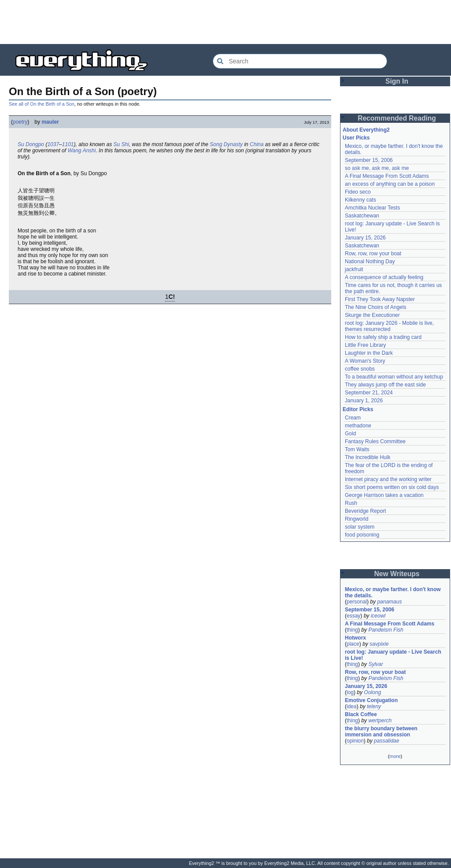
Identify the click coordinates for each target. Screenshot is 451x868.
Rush (351, 503)
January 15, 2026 (365, 238)
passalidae (386, 741)
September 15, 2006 (369, 160)
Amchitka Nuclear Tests (372, 208)
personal (357, 602)
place (353, 644)
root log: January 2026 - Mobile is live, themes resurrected (389, 326)
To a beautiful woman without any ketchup (394, 377)
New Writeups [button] (397, 574)
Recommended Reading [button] (397, 118)
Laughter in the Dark (369, 353)
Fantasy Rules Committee (375, 441)
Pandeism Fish (386, 630)
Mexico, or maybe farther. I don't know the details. (393, 592)
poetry (20, 122)
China (257, 144)
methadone (358, 426)
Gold (350, 434)
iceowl (378, 616)
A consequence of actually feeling (384, 277)
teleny (374, 706)
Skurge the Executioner (372, 315)
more (395, 756)
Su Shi (121, 144)
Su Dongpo (31, 144)
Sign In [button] (397, 81)
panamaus (389, 602)
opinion (355, 741)
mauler (50, 122)
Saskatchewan (362, 216)
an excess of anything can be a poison (390, 184)
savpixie (379, 644)
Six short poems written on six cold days (392, 487)
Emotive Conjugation (371, 700)
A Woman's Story (365, 361)
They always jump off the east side (385, 385)
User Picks (356, 138)
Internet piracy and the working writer (388, 479)
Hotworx (355, 638)
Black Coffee (361, 714)
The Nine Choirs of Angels (375, 307)
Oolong (372, 692)
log (350, 692)
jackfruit (354, 269)
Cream (353, 418)
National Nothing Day (370, 261)
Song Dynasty (226, 144)
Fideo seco (358, 192)
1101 (68, 144)
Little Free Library (365, 345)
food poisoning (362, 535)
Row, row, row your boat (373, 254)
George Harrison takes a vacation (384, 495)
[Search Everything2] (300, 61)
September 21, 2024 (369, 393)
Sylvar (375, 664)
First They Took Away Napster (380, 299)
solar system (360, 527)
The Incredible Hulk (368, 457)
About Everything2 (366, 130)
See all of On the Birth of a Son (42, 104)
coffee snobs (360, 369)
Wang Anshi (81, 151)
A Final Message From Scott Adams (387, 176)
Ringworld (357, 519)
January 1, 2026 (364, 401)
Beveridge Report (365, 511)
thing (352, 630)
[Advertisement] (225, 22)
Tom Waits (357, 449)
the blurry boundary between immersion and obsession (381, 732)
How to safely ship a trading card (383, 337)
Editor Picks (358, 409)
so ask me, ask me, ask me (377, 168)
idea (352, 706)
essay (353, 616)
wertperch (380, 721)
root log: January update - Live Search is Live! (393, 655)
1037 (53, 144)
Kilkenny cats (360, 200)
